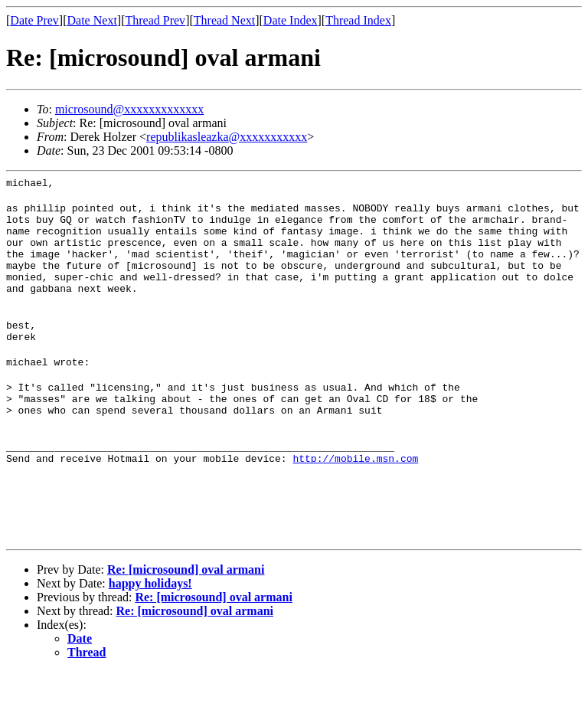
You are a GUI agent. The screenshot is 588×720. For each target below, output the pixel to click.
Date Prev (34, 20)
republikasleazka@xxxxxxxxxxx (227, 137)
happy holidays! (150, 632)
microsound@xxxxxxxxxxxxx (129, 109)
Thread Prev (155, 20)
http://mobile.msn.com (355, 502)
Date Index (291, 20)
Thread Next (224, 20)
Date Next (92, 20)
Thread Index (358, 20)
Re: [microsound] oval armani (186, 618)
